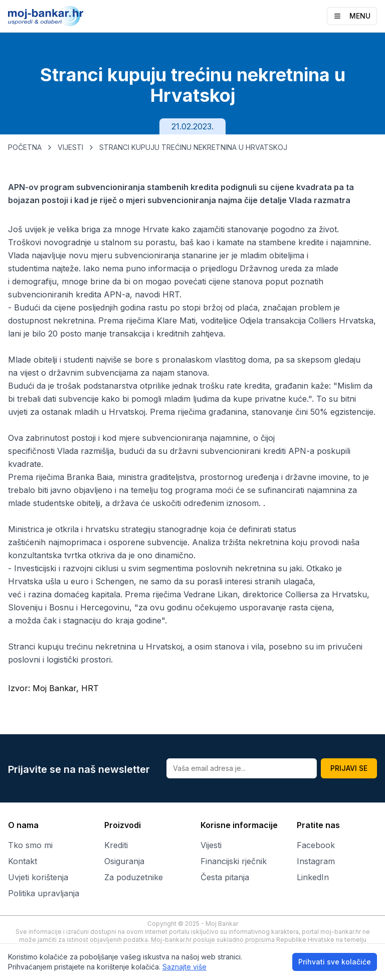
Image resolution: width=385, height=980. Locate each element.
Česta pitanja (225, 877)
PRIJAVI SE (349, 768)
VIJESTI (70, 147)
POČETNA (25, 147)
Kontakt (23, 861)
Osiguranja (124, 861)
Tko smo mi (30, 845)
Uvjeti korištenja (38, 877)
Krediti (116, 845)
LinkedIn (313, 877)
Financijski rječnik (234, 861)
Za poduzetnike (134, 877)
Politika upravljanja (44, 893)
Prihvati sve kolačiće (335, 962)
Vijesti (211, 845)
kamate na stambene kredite (270, 242)
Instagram (316, 861)
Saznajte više (184, 967)
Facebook (316, 845)
